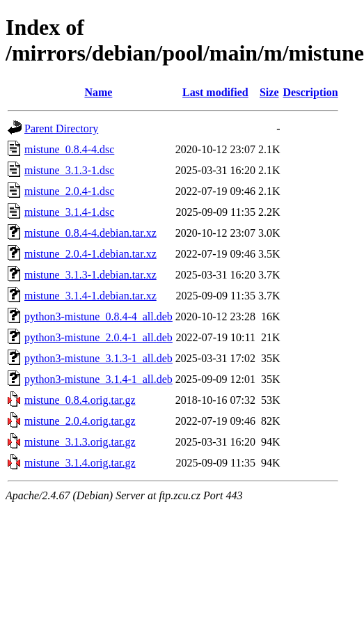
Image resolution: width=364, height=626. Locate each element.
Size (269, 92)
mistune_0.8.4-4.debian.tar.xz (90, 233)
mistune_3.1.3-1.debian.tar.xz (90, 275)
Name (98, 92)
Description (311, 92)
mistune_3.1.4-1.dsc (69, 212)
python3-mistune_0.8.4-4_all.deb (98, 316)
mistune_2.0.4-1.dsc (69, 191)
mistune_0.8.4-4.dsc (69, 149)
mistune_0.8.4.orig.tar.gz (80, 400)
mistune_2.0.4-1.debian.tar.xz (90, 254)
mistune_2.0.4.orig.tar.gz (80, 421)
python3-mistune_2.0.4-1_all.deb (98, 337)
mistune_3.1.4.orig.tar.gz (80, 463)
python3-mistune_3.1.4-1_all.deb (98, 379)
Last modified (215, 92)
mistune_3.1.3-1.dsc (69, 170)
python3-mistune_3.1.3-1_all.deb (98, 358)
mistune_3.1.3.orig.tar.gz (80, 442)
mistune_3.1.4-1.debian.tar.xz (90, 296)
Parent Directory (61, 128)
